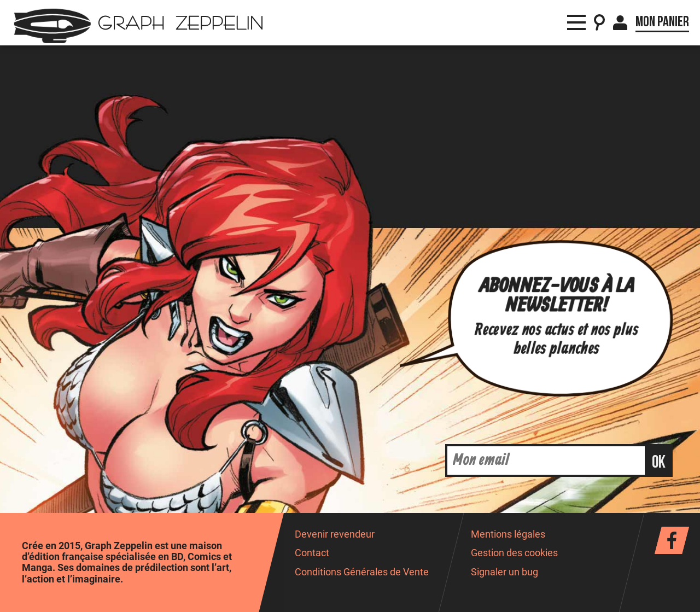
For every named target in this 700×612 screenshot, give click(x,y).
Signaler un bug (504, 572)
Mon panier (662, 22)
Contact (312, 553)
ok (659, 462)
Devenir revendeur (335, 534)
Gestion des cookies (514, 553)
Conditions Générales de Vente (362, 572)
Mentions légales (508, 534)
